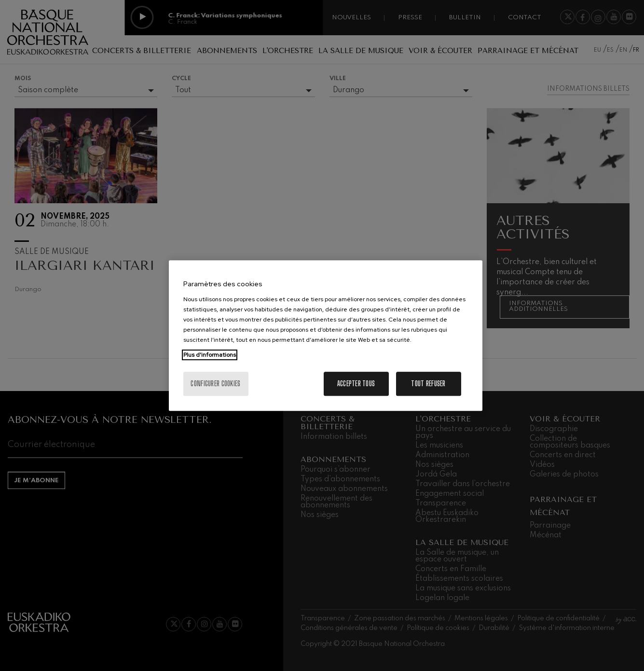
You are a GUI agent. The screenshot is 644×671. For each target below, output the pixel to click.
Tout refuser (428, 384)
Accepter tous (356, 384)
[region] (326, 335)
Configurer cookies (215, 384)
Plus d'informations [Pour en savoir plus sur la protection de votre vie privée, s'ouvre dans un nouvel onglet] (210, 355)
